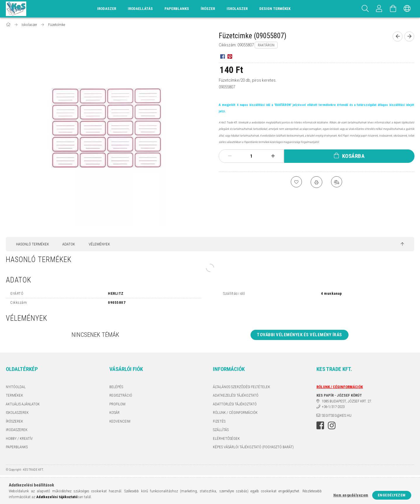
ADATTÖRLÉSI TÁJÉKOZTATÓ (235, 404)
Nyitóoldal (16, 387)
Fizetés (219, 421)
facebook (320, 425)
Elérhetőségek (226, 438)
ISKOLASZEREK (17, 413)
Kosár (114, 413)
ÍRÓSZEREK (14, 421)
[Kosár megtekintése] (393, 9)
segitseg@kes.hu (337, 415)
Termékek (14, 395)
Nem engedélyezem (351, 495)
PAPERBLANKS (17, 447)
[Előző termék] (398, 36)
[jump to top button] (402, 244)
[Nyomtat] (316, 182)
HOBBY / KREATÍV (19, 438)
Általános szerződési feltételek (242, 387)
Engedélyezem (392, 495)
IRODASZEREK (17, 430)
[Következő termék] (409, 36)
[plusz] (273, 156)
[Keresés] (365, 9)
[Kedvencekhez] (296, 182)
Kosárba (353, 156)
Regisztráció (121, 395)
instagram (332, 425)
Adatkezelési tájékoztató (236, 395)
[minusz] (230, 156)
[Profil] (379, 9)
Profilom (117, 404)
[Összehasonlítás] (337, 182)
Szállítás (221, 430)
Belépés (116, 387)
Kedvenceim (120, 421)
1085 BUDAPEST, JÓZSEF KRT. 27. (347, 401)
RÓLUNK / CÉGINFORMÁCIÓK (235, 413)
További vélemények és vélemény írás (300, 335)
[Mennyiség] (251, 156)
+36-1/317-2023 (333, 407)
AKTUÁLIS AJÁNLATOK (23, 404)
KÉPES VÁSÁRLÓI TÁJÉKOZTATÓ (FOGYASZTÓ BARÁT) (253, 447)
